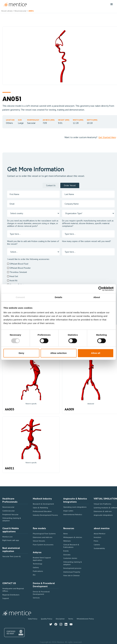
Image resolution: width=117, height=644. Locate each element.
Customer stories (70, 558)
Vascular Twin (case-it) (11, 556)
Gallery (36, 567)
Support (6, 598)
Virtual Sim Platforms (102, 504)
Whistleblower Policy (85, 619)
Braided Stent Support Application (42, 559)
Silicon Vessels (39, 541)
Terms (71, 619)
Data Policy (33, 619)
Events (66, 551)
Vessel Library (7, 11)
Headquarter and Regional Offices (13, 590)
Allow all (96, 353)
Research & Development (43, 504)
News (66, 534)
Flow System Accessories (43, 545)
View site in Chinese (71, 575)
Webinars (67, 541)
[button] (112, 4)
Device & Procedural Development (41, 593)
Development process (72, 568)
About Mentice (100, 534)
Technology (38, 564)
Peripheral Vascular (10, 514)
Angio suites (68, 511)
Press (96, 541)
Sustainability (99, 548)
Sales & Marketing (40, 508)
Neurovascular (8, 507)
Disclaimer (60, 619)
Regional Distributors (11, 595)
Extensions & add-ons (103, 511)
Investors (97, 537)
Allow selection (58, 353)
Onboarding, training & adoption (12, 519)
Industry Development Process (45, 515)
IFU (34, 575)
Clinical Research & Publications (71, 546)
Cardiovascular (9, 511)
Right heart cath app (11, 540)
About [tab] (97, 297)
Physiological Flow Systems (44, 534)
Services (36, 598)
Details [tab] (59, 297)
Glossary (67, 555)
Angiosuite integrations (103, 515)
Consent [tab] (20, 297)
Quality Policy (47, 619)
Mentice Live (7, 537)
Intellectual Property (72, 572)
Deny (21, 353)
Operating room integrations (75, 507)
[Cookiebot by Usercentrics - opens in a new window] (101, 289)
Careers (97, 545)
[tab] (51, 185)
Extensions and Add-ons (43, 537)
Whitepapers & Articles (73, 537)
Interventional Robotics (73, 514)
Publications (38, 571)
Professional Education (42, 511)
